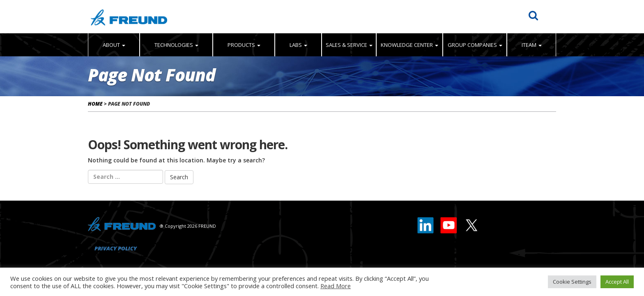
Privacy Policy (116, 248)
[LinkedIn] (426, 223)
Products (244, 45)
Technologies (176, 45)
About (114, 45)
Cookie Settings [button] (572, 282)
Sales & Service (349, 45)
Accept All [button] (617, 282)
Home (95, 104)
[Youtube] (449, 223)
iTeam (532, 45)
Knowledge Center (409, 45)
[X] (471, 223)
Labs (298, 45)
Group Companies (475, 45)
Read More (336, 286)
